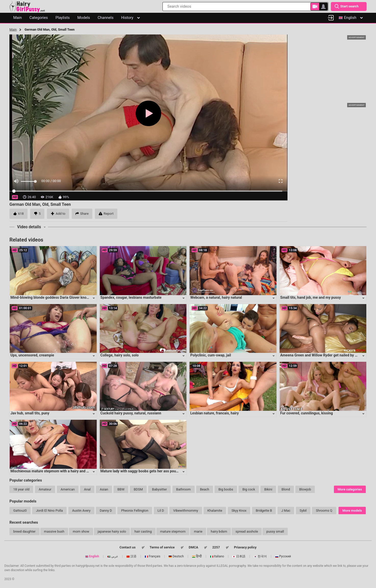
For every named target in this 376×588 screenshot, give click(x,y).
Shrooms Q (324, 511)
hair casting (143, 531)
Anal (87, 489)
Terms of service (162, 547)
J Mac (286, 511)
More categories (350, 489)
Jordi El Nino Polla (49, 511)
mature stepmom (173, 531)
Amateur (45, 489)
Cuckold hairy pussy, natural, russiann (131, 413)
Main (13, 29)
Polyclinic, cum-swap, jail (211, 355)
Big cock (249, 489)
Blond (286, 489)
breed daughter (24, 531)
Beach (205, 489)
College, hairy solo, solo (120, 355)
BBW (121, 489)
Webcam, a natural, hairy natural (216, 297)
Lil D (161, 511)
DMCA (193, 547)
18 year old (21, 489)
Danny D (106, 511)
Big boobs (226, 489)
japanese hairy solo (112, 531)
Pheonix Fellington (135, 511)
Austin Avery (81, 511)
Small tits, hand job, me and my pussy (311, 297)
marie (198, 531)
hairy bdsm (219, 531)
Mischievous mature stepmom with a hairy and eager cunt (57, 471)
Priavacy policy (245, 547)
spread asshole (247, 531)
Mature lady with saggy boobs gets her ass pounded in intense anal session (161, 471)
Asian (104, 489)
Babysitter (159, 489)
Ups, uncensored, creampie (32, 355)
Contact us (127, 547)
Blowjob (305, 489)
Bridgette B (264, 511)
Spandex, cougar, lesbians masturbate (131, 297)
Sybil (303, 511)
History (130, 18)
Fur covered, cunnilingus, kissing (307, 413)
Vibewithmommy (186, 511)
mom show (81, 531)
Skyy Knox (239, 511)
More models (352, 511)
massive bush (54, 531)
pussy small (275, 531)
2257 (216, 547)
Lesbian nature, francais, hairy (215, 413)
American (68, 489)
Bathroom (184, 489)
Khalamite (215, 511)
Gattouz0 (20, 511)
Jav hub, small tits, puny (30, 413)
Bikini (268, 489)
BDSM (138, 489)
